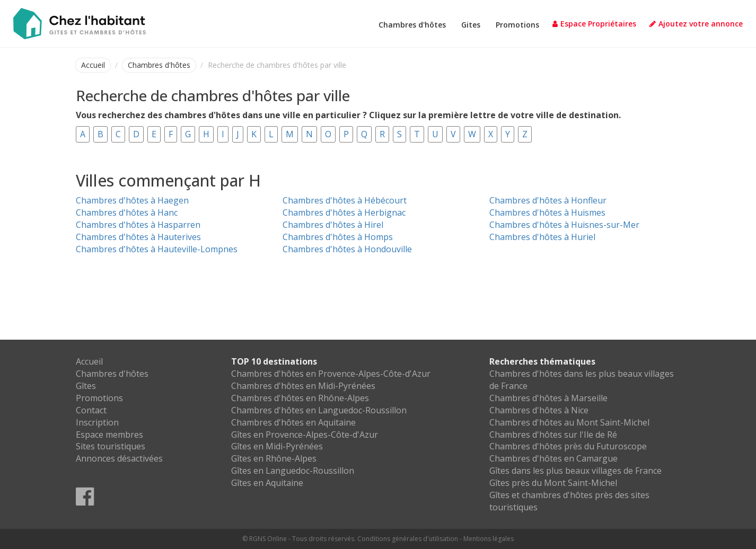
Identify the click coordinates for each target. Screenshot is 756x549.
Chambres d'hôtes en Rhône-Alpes (300, 398)
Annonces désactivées (119, 458)
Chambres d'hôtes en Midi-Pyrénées (303, 386)
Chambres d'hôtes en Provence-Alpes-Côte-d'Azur (331, 374)
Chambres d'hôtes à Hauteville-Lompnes (157, 249)
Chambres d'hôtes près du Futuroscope (568, 446)
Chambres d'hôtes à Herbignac (344, 212)
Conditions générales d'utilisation (408, 539)
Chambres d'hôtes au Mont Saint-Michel (569, 422)
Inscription (97, 422)
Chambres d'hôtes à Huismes (547, 212)
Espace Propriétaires (594, 24)
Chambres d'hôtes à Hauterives (138, 237)
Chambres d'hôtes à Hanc (127, 212)
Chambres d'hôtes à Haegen (132, 200)
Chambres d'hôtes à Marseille (548, 398)
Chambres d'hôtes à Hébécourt (345, 200)
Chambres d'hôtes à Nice (539, 410)
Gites (471, 25)
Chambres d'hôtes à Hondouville (347, 249)
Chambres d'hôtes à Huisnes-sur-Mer (564, 225)
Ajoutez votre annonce (696, 24)
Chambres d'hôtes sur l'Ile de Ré (553, 435)
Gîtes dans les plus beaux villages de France (575, 471)
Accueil (93, 65)
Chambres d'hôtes (412, 25)
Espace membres (109, 435)
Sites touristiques (111, 446)
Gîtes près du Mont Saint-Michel (553, 483)
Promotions (517, 25)
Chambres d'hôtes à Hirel (333, 225)
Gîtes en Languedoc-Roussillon (293, 471)
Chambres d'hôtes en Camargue (553, 458)
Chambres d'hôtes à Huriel (542, 237)
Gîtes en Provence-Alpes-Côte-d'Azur (305, 435)
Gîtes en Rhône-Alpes (274, 458)
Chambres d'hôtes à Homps (338, 237)
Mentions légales (489, 539)
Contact (91, 410)
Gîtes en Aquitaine (267, 483)
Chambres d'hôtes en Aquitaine (293, 422)
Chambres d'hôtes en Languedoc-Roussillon (319, 410)
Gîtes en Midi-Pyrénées (277, 446)
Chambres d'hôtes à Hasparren (138, 225)
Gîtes (86, 386)
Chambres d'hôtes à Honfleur (548, 200)
